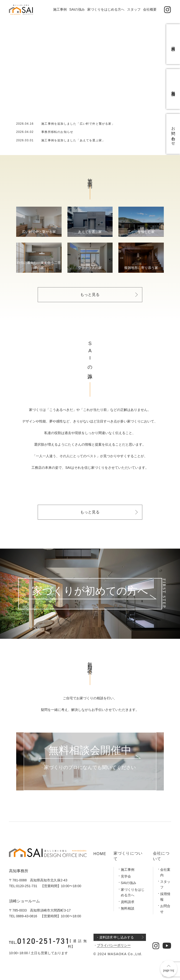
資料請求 (128, 902)
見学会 (126, 876)
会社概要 (150, 9)
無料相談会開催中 (90, 751)
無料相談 (128, 908)
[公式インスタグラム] (168, 10)
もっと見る (90, 295)
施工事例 (60, 9)
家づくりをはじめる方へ (106, 9)
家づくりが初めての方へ (90, 591)
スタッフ (134, 9)
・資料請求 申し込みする (115, 937)
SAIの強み (77, 9)
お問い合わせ (173, 134)
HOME (100, 854)
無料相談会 (173, 89)
